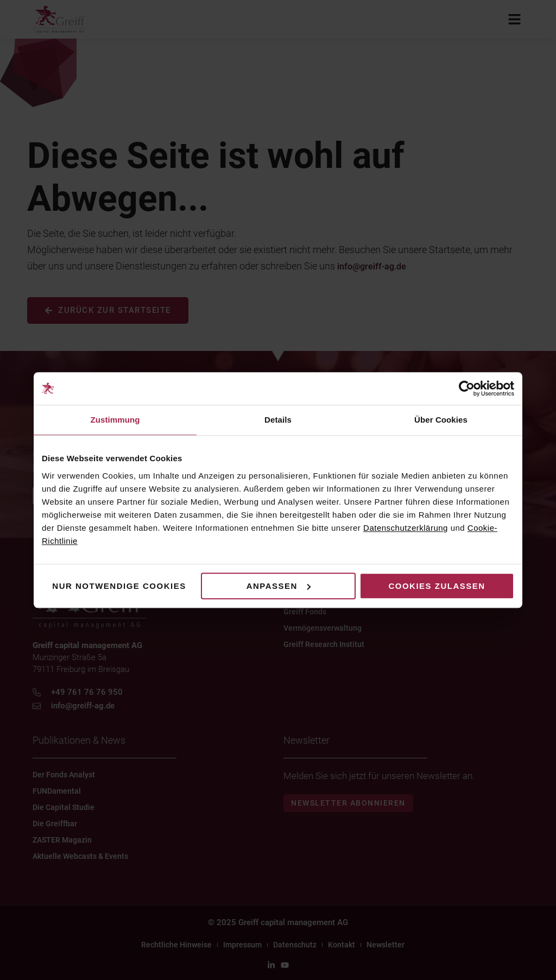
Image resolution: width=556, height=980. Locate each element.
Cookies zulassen (437, 586)
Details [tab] (278, 420)
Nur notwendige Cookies (119, 586)
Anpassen (279, 586)
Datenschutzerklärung (406, 528)
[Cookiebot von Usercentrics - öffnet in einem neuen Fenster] (467, 388)
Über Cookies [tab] (441, 420)
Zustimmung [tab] (115, 420)
